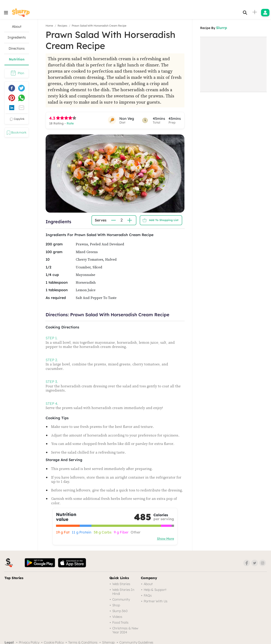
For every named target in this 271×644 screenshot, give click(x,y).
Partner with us (156, 601)
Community (121, 599)
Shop (116, 605)
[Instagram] (263, 563)
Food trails (120, 622)
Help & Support (155, 590)
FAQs (148, 595)
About (148, 584)
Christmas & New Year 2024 (125, 630)
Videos (117, 617)
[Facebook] (247, 563)
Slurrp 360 (120, 611)
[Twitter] (255, 563)
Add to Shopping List (159, 220)
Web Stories (121, 584)
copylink (17, 119)
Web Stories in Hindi (123, 592)
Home (49, 26)
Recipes (62, 26)
